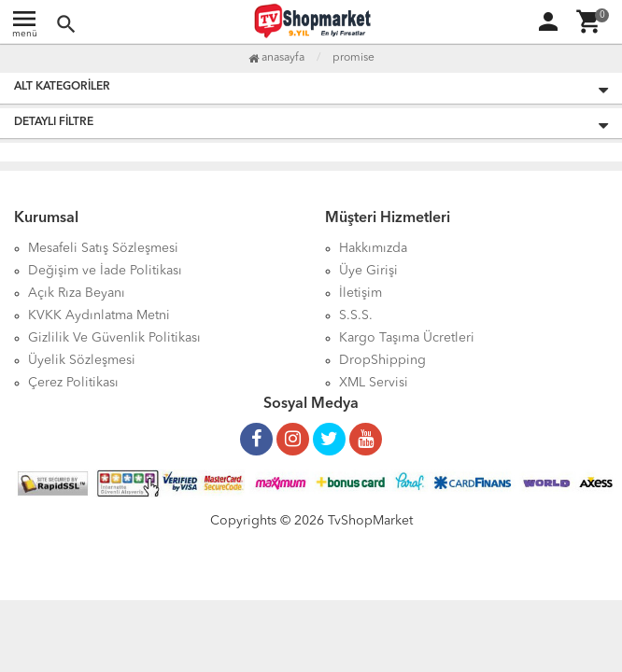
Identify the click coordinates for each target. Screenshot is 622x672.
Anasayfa (276, 58)
